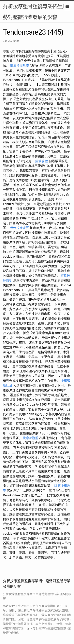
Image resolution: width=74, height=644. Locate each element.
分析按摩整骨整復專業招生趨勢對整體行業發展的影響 (35, 12)
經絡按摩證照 (20, 228)
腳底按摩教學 (20, 66)
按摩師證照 (31, 438)
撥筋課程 (42, 161)
